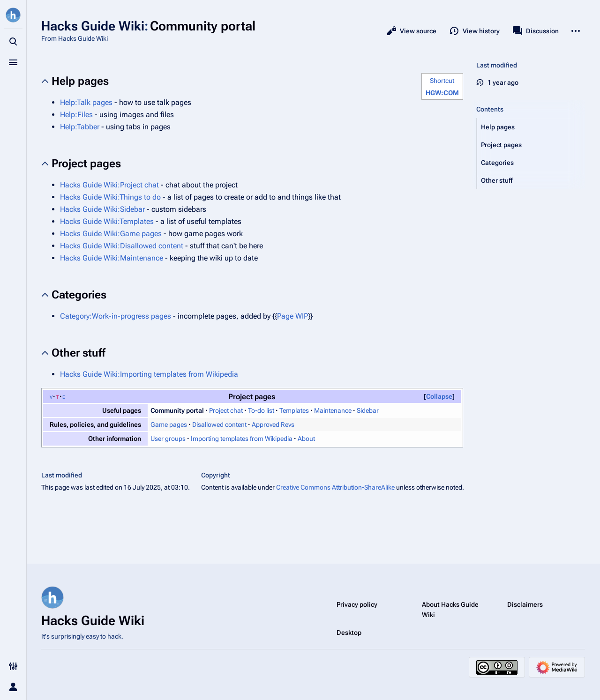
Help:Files (76, 115)
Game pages (169, 424)
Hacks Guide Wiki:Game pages (111, 234)
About (306, 439)
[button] (531, 127)
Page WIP (292, 316)
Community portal (177, 410)
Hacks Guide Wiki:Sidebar (102, 209)
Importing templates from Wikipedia (242, 439)
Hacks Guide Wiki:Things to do (110, 197)
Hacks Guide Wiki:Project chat (109, 185)
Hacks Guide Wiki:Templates (107, 221)
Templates (294, 410)
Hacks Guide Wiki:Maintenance (112, 258)
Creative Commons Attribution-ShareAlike (335, 487)
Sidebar (368, 410)
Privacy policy (357, 604)
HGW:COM (442, 93)
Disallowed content (219, 424)
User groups (168, 439)
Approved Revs (273, 424)
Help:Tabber (80, 127)
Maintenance (333, 410)
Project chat (226, 410)
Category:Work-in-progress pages (116, 316)
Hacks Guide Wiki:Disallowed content (122, 246)
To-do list (261, 410)
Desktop (349, 633)
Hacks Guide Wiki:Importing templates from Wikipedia (149, 374)
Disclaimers (525, 604)
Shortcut (442, 81)
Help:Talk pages (86, 102)
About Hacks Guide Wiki (450, 610)
